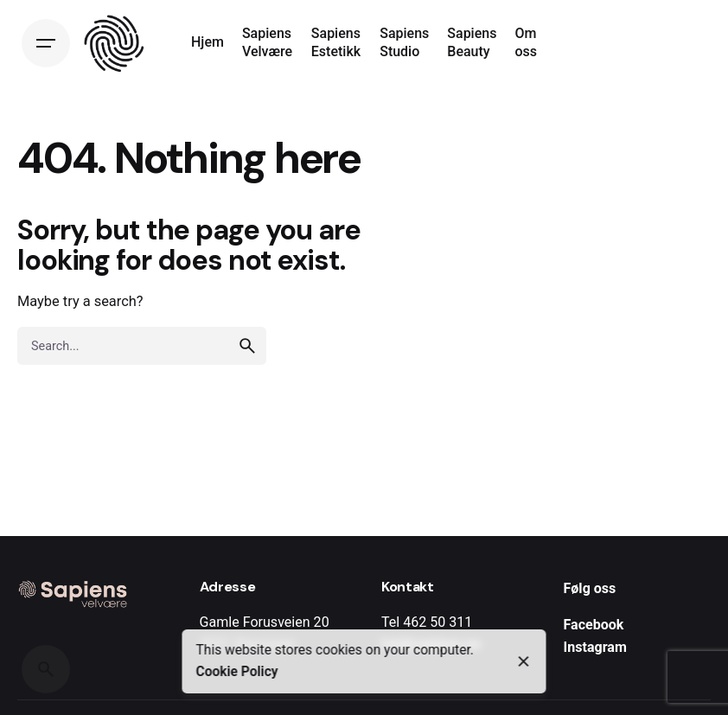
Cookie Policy (237, 672)
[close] (524, 661)
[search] (247, 346)
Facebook (594, 625)
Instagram (595, 647)
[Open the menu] (46, 43)
